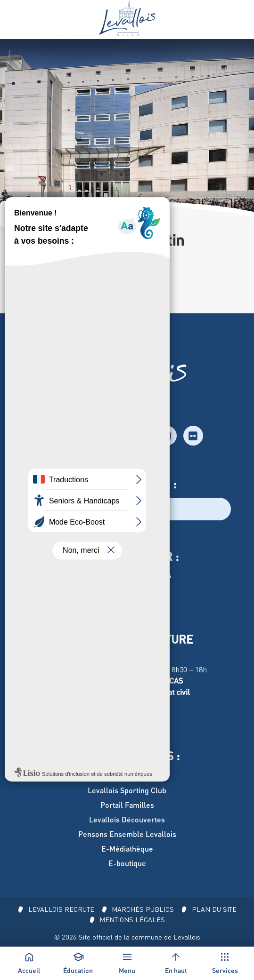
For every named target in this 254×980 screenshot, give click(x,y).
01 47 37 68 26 (27, 274)
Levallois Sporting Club (127, 790)
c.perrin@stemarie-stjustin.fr (53, 308)
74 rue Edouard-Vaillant (44, 285)
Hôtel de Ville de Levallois (127, 575)
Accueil (20, 214)
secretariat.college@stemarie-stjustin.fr (71, 296)
